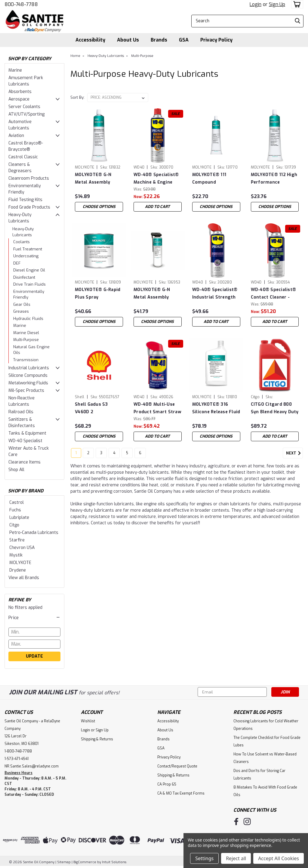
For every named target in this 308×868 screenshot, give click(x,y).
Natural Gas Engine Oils (31, 350)
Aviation (16, 136)
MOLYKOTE (20, 563)
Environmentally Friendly (25, 189)
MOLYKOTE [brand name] (85, 167)
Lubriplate (19, 518)
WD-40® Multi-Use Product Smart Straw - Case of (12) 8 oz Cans (157, 408)
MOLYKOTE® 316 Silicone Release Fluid (216, 408)
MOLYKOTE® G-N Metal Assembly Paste (93, 179)
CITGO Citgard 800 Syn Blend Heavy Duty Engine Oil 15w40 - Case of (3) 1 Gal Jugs (275, 408)
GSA (184, 40)
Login (256, 4)
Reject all (236, 858)
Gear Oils (22, 304)
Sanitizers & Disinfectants (22, 423)
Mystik (16, 555)
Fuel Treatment (28, 249)
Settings (204, 858)
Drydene (18, 570)
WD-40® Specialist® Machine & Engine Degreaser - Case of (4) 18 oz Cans (156, 179)
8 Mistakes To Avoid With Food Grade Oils (265, 791)
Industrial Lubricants (29, 368)
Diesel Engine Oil (29, 270)
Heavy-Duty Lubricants (20, 218)
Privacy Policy (216, 40)
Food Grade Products (29, 207)
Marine (15, 70)
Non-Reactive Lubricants (22, 401)
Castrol (17, 502)
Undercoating (26, 256)
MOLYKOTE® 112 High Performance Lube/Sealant (274, 179)
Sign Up (277, 4)
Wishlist (88, 721)
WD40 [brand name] (139, 167)
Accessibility (90, 40)
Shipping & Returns (97, 739)
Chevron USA (22, 548)
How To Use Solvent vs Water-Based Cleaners (265, 758)
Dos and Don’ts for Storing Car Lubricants (259, 775)
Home (75, 56)
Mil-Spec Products (26, 391)
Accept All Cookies (279, 858)
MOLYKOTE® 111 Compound (209, 178)
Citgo (14, 525)
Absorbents (20, 92)
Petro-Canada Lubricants (34, 533)
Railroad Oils (21, 412)
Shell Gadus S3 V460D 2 (91, 408)
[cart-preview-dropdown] (296, 4)
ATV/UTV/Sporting (26, 114)
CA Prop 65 (167, 784)
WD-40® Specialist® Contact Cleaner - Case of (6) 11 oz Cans (275, 294)
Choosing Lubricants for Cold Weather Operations (266, 725)
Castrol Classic (23, 157)
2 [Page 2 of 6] (88, 455)
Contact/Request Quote (177, 766)
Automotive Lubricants (20, 125)
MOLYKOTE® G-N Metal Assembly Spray (152, 294)
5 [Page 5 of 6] (127, 455)
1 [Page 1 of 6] (76, 455)
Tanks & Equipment (27, 433)
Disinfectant (24, 277)
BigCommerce (85, 862)
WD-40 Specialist (25, 441)
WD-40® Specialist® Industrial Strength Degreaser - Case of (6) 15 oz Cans (215, 294)
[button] (34, 618)
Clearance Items (25, 462)
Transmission (26, 360)
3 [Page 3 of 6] (101, 455)
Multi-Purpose (26, 340)
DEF (17, 263)
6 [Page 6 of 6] (140, 455)
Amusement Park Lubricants (26, 81)
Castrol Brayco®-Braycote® (26, 146)
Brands (159, 40)
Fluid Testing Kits (25, 200)
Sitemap (64, 862)
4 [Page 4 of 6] (114, 455)
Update (34, 656)
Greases (21, 311)
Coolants (22, 242)
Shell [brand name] (80, 397)
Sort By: (77, 97)
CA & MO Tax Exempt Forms (181, 793)
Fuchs (15, 510)
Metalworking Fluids (28, 383)
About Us (128, 40)
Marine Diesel (26, 333)
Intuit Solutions (114, 862)
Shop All (16, 470)
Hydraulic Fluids (28, 319)
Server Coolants (24, 107)
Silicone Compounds (28, 375)
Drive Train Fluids (29, 284)
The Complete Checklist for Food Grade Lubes (267, 741)
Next (294, 456)
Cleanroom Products (29, 178)
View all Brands (24, 578)
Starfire (17, 540)
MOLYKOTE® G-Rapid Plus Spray (98, 293)
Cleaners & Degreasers (20, 168)
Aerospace (19, 99)
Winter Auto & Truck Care (29, 451)
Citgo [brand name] (255, 397)
